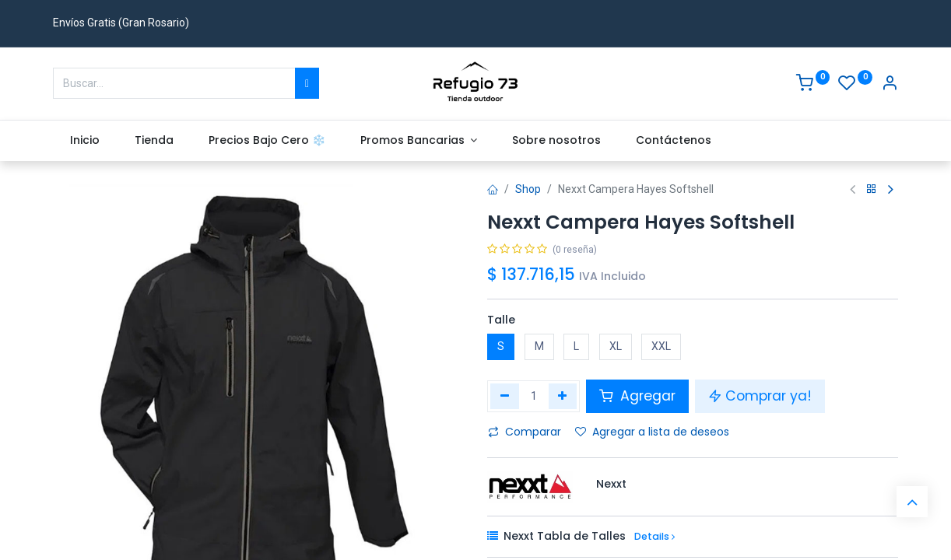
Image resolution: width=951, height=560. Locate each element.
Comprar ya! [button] (760, 396)
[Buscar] (307, 83)
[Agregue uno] (563, 396)
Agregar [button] (637, 396)
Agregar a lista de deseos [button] (652, 432)
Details (654, 536)
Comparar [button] (525, 432)
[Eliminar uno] (505, 396)
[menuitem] (85, 141)
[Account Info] (890, 85)
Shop (528, 189)
